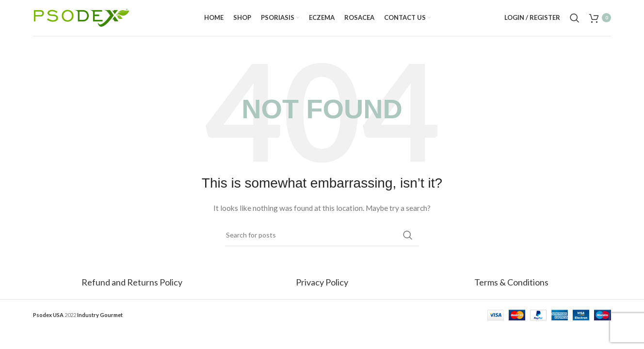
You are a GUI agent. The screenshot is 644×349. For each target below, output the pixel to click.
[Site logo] (81, 21)
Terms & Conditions (511, 289)
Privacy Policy (322, 289)
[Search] (575, 22)
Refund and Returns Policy (133, 289)
